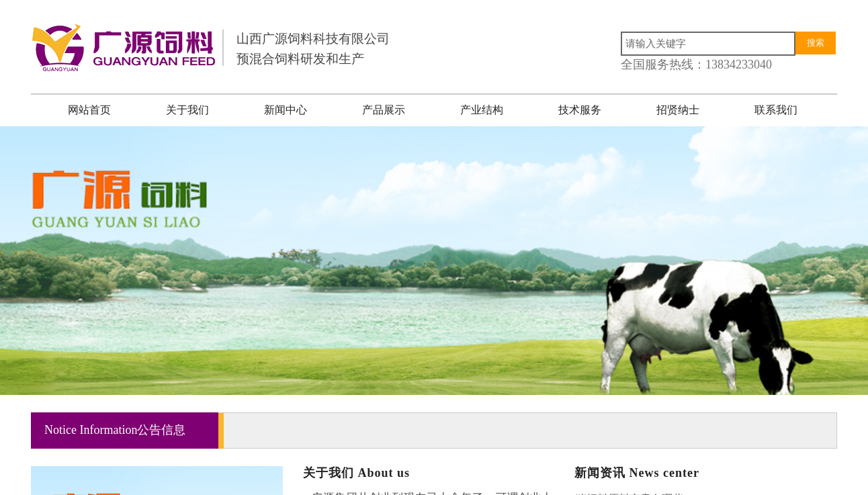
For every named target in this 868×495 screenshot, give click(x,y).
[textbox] (708, 44)
